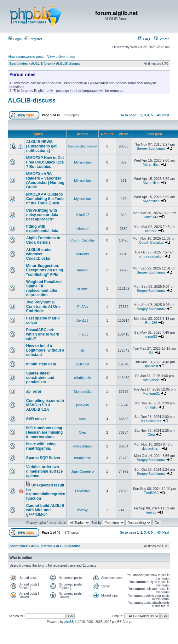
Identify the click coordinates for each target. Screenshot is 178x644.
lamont (82, 270)
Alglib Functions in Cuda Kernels (43, 240)
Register (33, 39)
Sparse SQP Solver (43, 458)
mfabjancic (83, 378)
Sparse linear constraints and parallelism (40, 378)
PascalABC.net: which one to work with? (43, 334)
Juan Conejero (83, 471)
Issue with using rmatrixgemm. (41, 446)
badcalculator (151, 421)
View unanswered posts (26, 57)
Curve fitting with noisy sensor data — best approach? (45, 215)
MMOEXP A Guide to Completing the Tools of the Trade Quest (45, 199)
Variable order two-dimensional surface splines (44, 471)
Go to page (128, 115)
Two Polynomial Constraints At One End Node (43, 307)
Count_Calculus (83, 240)
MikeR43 (82, 215)
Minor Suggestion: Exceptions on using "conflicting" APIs (45, 270)
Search (162, 39)
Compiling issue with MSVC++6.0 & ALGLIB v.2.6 (45, 405)
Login (15, 39)
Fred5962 (82, 491)
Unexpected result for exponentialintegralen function (46, 492)
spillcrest (82, 364)
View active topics (61, 57)
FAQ (144, 39)
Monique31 (83, 391)
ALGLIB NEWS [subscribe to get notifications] (41, 146)
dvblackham (82, 446)
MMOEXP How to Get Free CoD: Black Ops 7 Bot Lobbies (45, 162)
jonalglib (83, 405)
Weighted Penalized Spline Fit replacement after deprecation (44, 288)
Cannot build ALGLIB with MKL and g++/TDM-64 (45, 510)
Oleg (82, 432)
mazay (83, 510)
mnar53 (82, 334)
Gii (82, 350)
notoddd (83, 254)
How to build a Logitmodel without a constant (45, 350)
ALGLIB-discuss (68, 64)
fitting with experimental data (42, 229)
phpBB (69, 622)
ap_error (34, 391)
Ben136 (83, 320)
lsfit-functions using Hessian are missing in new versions (44, 432)
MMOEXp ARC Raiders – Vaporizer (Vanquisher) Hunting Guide (45, 180)
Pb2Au (82, 307)
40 (159, 115)
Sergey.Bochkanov (83, 146)
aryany (82, 288)
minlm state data (41, 364)
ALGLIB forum (42, 64)
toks (83, 419)
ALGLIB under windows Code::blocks (39, 254)
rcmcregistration (151, 256)
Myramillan (82, 162)
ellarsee (83, 229)
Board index (19, 64)
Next (166, 115)
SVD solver (36, 419)
